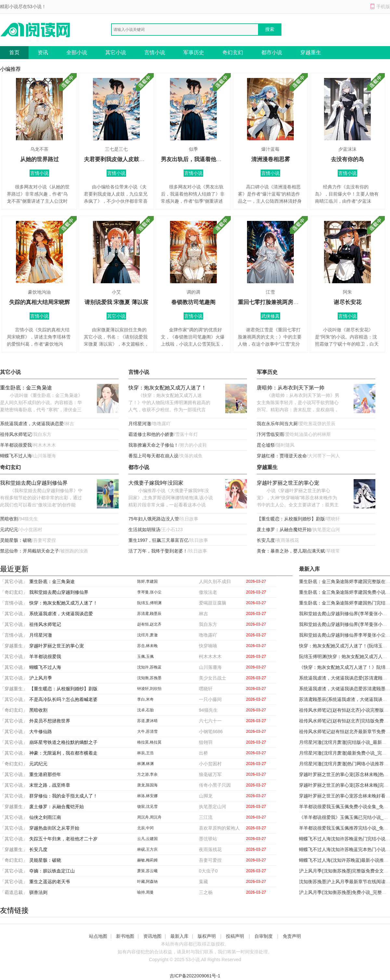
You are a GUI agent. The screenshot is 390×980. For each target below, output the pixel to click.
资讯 (43, 52)
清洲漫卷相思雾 (271, 159)
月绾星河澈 (140, 424)
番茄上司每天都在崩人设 (153, 456)
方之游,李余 (147, 774)
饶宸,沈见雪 (147, 807)
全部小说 (77, 52)
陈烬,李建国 (147, 581)
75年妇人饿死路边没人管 (154, 519)
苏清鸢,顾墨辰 (149, 614)
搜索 (270, 29)
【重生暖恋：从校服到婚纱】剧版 (291, 519)
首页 (14, 52)
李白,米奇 (145, 699)
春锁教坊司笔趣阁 (193, 302)
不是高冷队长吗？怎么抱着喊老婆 (63, 699)
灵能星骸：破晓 (16, 540)
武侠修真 (270, 316)
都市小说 (272, 52)
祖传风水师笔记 (16, 434)
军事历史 (194, 52)
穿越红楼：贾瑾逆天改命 (282, 456)
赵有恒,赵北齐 (149, 624)
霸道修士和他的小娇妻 (151, 434)
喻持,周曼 (145, 892)
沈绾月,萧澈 (147, 635)
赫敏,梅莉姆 (147, 860)
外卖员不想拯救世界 (50, 721)
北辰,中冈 (145, 828)
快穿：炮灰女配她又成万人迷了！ (167, 388)
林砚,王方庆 (147, 849)
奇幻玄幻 (233, 52)
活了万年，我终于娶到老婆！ (158, 551)
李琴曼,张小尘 (149, 592)
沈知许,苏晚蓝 (149, 667)
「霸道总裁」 (14, 892)
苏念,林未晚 (147, 646)
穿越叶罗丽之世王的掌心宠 (288, 483)
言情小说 (155, 52)
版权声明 (207, 936)
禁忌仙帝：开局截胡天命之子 (30, 551)
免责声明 (292, 936)
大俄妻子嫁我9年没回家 (156, 483)
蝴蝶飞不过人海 (16, 456)
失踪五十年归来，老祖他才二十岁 (63, 839)
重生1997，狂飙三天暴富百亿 (158, 540)
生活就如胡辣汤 (144, 529)
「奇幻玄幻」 (14, 592)
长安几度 (266, 540)
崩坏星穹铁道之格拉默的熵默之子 (63, 742)
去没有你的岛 (347, 159)
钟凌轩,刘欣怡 (149, 689)
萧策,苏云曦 (147, 871)
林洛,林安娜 (147, 796)
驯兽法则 (38, 892)
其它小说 (116, 52)
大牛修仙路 (41, 732)
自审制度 (264, 936)
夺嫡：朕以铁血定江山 (52, 871)
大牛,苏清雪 (147, 732)
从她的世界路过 (39, 159)
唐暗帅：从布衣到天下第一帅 (291, 388)
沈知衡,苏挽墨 (149, 678)
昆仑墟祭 (266, 445)
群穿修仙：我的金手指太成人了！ (63, 796)
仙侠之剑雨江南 (45, 817)
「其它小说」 (14, 581)
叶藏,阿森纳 (147, 882)
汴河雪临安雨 (270, 434)
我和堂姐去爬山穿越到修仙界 (34, 483)
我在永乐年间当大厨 (277, 424)
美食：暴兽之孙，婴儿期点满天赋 (291, 551)
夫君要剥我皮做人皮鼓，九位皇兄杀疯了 (134, 159)
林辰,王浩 (145, 753)
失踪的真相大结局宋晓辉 (39, 302)
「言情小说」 (14, 603)
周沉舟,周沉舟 (149, 817)
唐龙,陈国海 (147, 785)
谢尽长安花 (348, 302)
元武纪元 (9, 529)
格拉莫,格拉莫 (149, 742)
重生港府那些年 (45, 774)
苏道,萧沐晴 (147, 721)
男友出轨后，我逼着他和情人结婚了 (205, 159)
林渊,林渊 (145, 764)
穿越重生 (311, 52)
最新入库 (179, 936)
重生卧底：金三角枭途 (26, 388)
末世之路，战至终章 (50, 785)
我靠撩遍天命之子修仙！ (153, 445)
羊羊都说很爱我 (16, 445)
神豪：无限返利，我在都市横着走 (63, 753)
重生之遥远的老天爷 (50, 882)
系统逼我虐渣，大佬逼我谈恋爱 (32, 424)
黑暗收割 (9, 519)
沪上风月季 (41, 678)
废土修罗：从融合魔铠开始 (284, 529)
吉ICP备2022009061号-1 (195, 976)
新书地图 (125, 936)
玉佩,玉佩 (145, 656)
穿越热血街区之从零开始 (54, 828)
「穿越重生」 (14, 646)
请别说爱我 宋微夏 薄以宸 (116, 302)
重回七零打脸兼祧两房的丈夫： (277, 302)
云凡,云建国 (147, 839)
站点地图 (98, 936)
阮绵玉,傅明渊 (149, 603)
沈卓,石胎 (145, 710)
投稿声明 (235, 936)
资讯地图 (152, 936)
